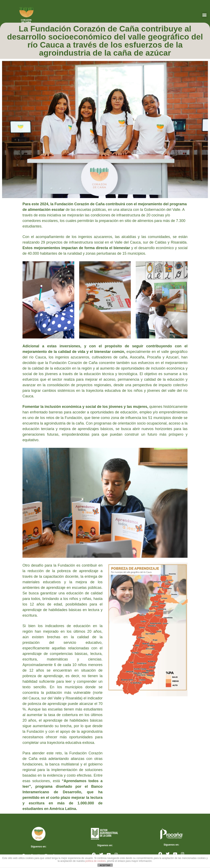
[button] (205, 15)
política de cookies (96, 861)
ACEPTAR (105, 865)
